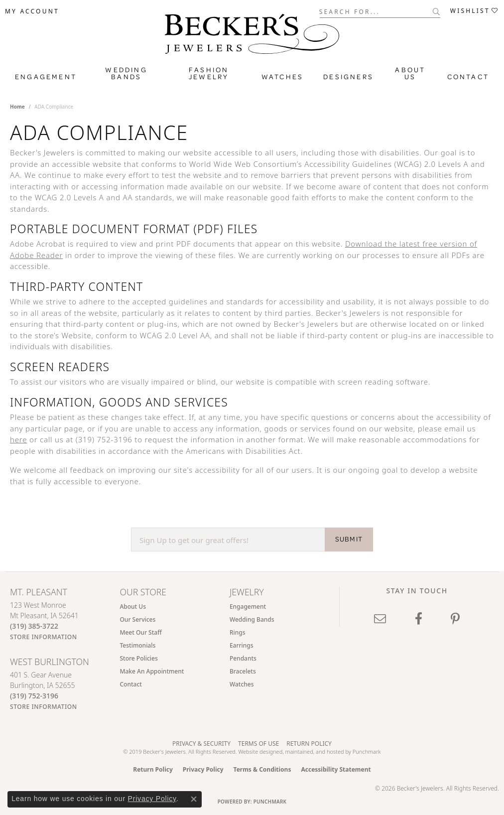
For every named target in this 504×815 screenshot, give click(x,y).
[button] (32, 11)
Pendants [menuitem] (243, 658)
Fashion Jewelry (209, 73)
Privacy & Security (201, 744)
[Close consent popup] (194, 799)
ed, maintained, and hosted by (315, 751)
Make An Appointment (152, 671)
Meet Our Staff (140, 632)
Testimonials (137, 645)
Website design (257, 751)
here (18, 439)
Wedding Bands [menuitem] (252, 619)
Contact (468, 77)
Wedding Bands (126, 73)
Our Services (137, 619)
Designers (348, 77)
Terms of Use (258, 744)
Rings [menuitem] (238, 632)
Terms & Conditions (262, 769)
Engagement (46, 77)
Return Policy (309, 744)
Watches (282, 77)
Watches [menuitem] (242, 684)
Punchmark (367, 751)
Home (17, 107)
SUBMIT (349, 539)
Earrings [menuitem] (242, 645)
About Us (410, 73)
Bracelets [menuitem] (243, 671)
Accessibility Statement (336, 769)
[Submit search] (437, 11)
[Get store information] (44, 637)
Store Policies (138, 658)
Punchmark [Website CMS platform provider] (270, 802)
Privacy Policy (203, 769)
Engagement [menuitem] (248, 607)
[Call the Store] (34, 626)
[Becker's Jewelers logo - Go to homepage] (252, 36)
